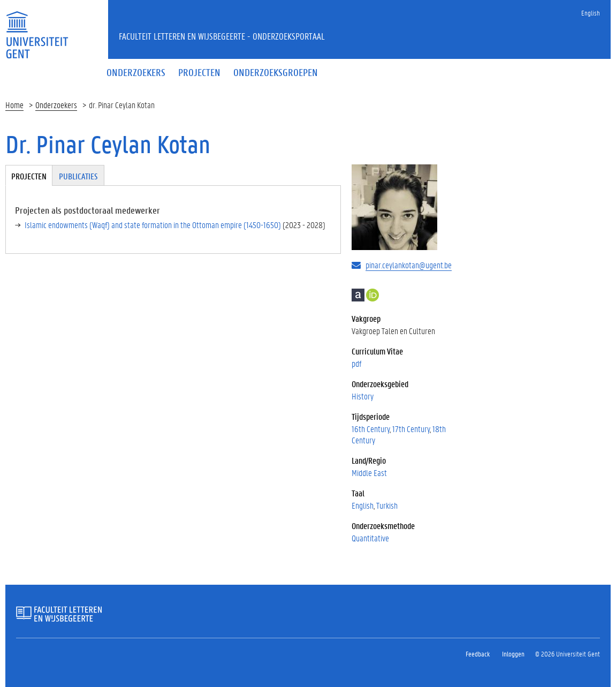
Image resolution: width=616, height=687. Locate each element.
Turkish (387, 505)
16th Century (371, 429)
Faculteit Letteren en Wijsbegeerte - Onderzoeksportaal (222, 36)
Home (14, 105)
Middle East (369, 473)
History (363, 396)
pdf (356, 363)
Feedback (478, 654)
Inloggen (513, 654)
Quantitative (370, 538)
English (591, 13)
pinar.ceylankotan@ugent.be (409, 265)
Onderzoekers (56, 105)
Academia (358, 295)
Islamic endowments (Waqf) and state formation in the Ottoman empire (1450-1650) (153, 225)
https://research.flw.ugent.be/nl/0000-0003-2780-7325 (372, 295)
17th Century (411, 429)
